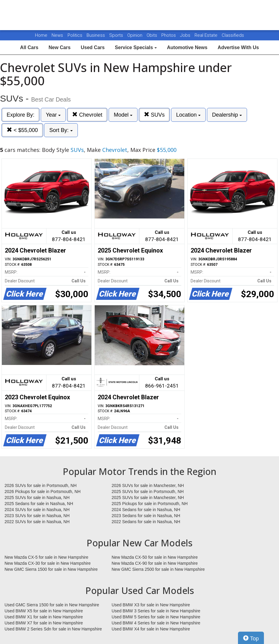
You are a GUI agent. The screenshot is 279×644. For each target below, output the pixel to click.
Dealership (227, 115)
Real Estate (207, 35)
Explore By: (21, 115)
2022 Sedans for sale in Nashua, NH (146, 522)
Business (96, 35)
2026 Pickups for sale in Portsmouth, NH (43, 492)
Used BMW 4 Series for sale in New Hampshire (156, 623)
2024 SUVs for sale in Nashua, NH (37, 510)
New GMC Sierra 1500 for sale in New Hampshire (51, 569)
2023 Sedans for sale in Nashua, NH (146, 516)
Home (41, 35)
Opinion (135, 35)
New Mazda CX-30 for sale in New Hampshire (48, 563)
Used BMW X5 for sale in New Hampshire (44, 611)
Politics (75, 35)
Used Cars (93, 47)
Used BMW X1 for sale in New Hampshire (44, 617)
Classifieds (233, 35)
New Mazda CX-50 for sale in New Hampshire (155, 557)
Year (53, 115)
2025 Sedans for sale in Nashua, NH (39, 504)
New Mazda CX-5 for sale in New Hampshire (46, 557)
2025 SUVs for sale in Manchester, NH (148, 498)
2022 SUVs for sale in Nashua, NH (37, 522)
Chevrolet (87, 115)
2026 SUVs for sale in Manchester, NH (148, 485)
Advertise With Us (238, 47)
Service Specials (136, 47)
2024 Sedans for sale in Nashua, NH (146, 510)
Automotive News (187, 47)
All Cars (29, 47)
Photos (169, 35)
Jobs (186, 35)
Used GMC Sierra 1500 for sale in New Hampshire (52, 605)
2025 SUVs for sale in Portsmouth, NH (148, 492)
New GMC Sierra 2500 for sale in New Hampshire (158, 569)
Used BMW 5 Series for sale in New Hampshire (156, 617)
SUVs (154, 115)
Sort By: (61, 130)
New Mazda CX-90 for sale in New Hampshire (155, 563)
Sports (117, 35)
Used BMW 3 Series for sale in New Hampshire (156, 611)
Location (188, 115)
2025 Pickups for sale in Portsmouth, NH (150, 504)
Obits (152, 35)
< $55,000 (22, 130)
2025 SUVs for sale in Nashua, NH (37, 498)
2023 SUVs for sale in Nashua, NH (37, 516)
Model (123, 115)
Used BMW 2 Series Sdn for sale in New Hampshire (53, 629)
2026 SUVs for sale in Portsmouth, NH (41, 485)
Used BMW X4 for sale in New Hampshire (151, 629)
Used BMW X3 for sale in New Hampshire (151, 605)
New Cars (60, 47)
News (57, 35)
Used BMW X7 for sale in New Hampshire (44, 623)
